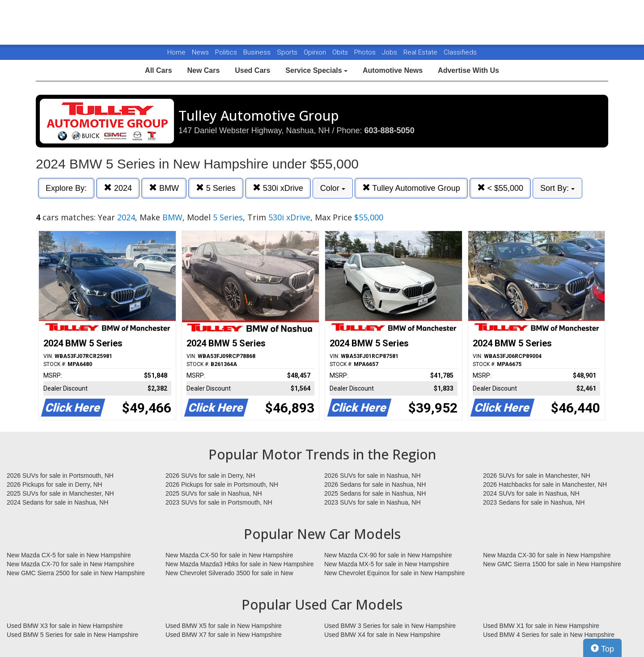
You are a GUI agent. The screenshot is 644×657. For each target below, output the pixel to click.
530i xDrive (278, 188)
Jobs (390, 52)
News (200, 52)
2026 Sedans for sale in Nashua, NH (375, 484)
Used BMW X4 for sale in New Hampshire (382, 635)
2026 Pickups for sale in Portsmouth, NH (222, 484)
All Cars (158, 70)
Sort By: (557, 188)
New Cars (203, 70)
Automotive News (393, 70)
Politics (226, 52)
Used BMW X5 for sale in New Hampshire (224, 626)
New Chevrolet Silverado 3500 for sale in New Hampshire (229, 573)
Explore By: (66, 188)
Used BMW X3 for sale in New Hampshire (65, 626)
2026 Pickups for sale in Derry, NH (55, 484)
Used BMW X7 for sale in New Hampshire (224, 635)
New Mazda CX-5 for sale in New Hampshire (69, 555)
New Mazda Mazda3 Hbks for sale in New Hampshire (239, 564)
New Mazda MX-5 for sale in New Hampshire (387, 564)
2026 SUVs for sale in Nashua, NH (373, 476)
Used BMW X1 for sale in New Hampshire (541, 626)
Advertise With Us (468, 70)
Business (258, 52)
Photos (366, 52)
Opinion (316, 52)
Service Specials (316, 70)
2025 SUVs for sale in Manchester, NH (60, 493)
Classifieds (460, 52)
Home (176, 52)
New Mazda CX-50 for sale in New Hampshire (229, 555)
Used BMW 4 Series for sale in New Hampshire (549, 635)
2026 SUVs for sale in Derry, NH (210, 476)
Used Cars (252, 70)
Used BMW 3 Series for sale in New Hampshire (390, 626)
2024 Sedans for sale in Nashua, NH (57, 502)
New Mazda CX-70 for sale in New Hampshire (71, 564)
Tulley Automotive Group (411, 188)
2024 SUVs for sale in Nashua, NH (531, 493)
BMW (164, 188)
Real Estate (421, 52)
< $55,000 (500, 188)
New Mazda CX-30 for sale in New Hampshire (547, 555)
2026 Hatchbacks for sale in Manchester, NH (545, 484)
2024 (118, 188)
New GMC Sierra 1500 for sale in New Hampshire (552, 564)
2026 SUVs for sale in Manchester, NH (537, 476)
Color (333, 188)
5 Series (216, 188)
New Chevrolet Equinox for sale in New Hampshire (394, 573)
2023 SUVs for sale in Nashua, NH (373, 502)
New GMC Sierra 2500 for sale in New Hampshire (76, 573)
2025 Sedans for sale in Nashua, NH (375, 493)
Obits (341, 52)
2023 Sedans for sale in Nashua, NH (534, 502)
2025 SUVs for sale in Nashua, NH (214, 493)
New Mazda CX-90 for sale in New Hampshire (388, 555)
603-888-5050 (390, 131)
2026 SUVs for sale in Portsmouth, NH (60, 476)
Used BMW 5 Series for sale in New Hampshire (72, 635)
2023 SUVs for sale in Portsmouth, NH (219, 502)
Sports (288, 52)
